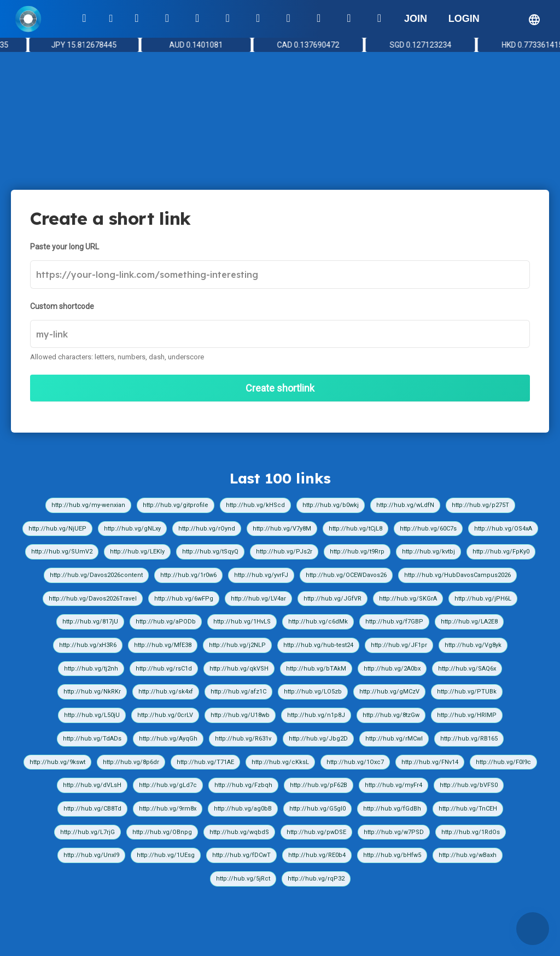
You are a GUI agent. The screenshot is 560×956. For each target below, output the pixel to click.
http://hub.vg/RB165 (469, 739)
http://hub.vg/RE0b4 (317, 855)
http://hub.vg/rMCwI (394, 739)
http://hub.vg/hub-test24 (318, 645)
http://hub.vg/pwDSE (316, 832)
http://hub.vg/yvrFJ (261, 575)
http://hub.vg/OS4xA (503, 529)
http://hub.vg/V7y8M (282, 529)
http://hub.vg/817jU (90, 622)
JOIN (416, 19)
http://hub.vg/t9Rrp (357, 552)
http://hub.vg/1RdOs (471, 832)
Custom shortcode (62, 306)
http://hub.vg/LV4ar (258, 599)
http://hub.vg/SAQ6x (467, 669)
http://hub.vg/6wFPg (184, 599)
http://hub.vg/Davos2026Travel (93, 599)
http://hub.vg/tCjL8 (355, 529)
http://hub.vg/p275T (480, 505)
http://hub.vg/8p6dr (131, 762)
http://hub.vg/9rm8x (168, 809)
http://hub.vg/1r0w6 (188, 575)
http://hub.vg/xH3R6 (88, 645)
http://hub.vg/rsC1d (164, 669)
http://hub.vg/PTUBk (467, 692)
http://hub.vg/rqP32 (316, 879)
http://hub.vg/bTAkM (316, 669)
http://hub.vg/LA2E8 (469, 622)
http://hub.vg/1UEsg (166, 855)
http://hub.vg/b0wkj (331, 505)
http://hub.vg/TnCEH (468, 809)
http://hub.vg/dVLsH (92, 785)
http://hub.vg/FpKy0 (501, 552)
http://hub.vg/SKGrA (408, 599)
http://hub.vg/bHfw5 (392, 855)
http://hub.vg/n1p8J (316, 715)
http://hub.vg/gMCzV (389, 692)
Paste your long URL (65, 247)
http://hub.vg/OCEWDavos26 (346, 575)
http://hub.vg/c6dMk (318, 622)
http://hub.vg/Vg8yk (473, 645)
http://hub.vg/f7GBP (394, 622)
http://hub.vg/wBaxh (468, 855)
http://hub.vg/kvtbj (428, 552)
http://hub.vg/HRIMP (467, 715)
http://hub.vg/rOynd (207, 529)
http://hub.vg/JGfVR (332, 599)
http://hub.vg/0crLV (165, 715)
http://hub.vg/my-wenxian (88, 505)
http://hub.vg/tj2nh (91, 669)
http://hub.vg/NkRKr (92, 692)
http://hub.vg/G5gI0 (317, 809)
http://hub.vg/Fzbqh (243, 785)
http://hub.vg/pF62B (319, 785)
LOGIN (464, 19)
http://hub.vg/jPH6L (483, 599)
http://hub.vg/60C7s (428, 529)
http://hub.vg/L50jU (92, 715)
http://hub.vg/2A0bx (392, 669)
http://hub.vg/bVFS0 (469, 785)
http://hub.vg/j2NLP (237, 645)
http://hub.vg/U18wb (240, 715)
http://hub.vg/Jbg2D (318, 739)
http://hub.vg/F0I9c (503, 762)
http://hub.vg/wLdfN (405, 505)
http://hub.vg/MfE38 (163, 645)
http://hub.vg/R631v (243, 739)
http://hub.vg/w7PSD (394, 832)
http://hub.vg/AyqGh (168, 739)
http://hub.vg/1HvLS (242, 622)
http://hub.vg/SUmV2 (62, 552)
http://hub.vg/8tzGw (391, 715)
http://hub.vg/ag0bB (243, 809)
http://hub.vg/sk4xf (166, 692)
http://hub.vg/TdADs (92, 739)
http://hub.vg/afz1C (238, 692)
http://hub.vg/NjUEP (57, 529)
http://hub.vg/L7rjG (87, 832)
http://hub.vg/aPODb (166, 622)
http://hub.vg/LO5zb (313, 692)
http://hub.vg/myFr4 (393, 785)
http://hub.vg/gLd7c (168, 785)
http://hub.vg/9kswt (57, 762)
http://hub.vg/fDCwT (241, 855)
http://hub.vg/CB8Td (92, 809)
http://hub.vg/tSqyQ (210, 552)
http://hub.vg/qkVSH (239, 669)
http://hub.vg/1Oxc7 (355, 762)
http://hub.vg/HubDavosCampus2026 (457, 575)
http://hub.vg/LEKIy (137, 552)
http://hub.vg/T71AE (205, 762)
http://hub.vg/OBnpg (162, 832)
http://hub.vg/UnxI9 (91, 855)
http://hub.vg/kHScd (255, 505)
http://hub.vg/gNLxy (132, 529)
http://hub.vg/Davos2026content (96, 575)
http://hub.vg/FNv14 (430, 762)
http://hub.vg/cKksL (280, 762)
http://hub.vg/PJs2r (284, 552)
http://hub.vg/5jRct (243, 879)
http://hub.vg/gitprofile (176, 505)
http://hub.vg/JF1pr (399, 645)
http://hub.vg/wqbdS (239, 832)
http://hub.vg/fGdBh (392, 809)
